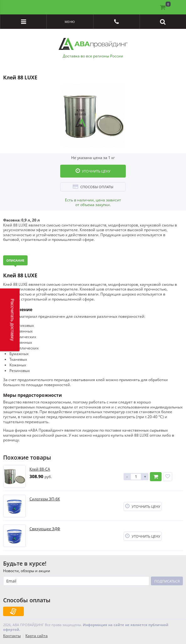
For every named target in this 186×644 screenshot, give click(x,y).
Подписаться (167, 581)
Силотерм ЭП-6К (45, 499)
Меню (70, 22)
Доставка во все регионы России (93, 56)
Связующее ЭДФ (45, 529)
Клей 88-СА (40, 469)
